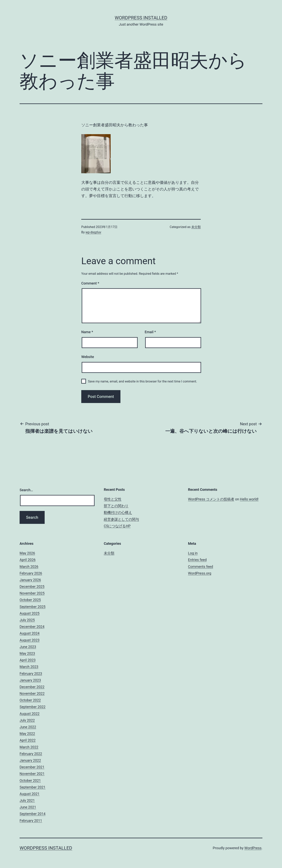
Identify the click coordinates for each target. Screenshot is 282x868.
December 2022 (32, 687)
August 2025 (30, 613)
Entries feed (197, 560)
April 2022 (28, 740)
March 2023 (29, 667)
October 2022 (30, 700)
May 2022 (27, 734)
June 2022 (28, 727)
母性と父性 (113, 499)
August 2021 (30, 794)
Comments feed (201, 567)
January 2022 (30, 760)
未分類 (196, 227)
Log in (193, 553)
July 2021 (27, 800)
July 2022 (27, 720)
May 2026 (27, 553)
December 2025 (32, 587)
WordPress (253, 848)
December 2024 (32, 627)
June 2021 (28, 807)
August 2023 (30, 640)
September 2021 (33, 787)
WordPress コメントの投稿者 (211, 499)
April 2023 (28, 660)
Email (150, 332)
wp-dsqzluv (93, 232)
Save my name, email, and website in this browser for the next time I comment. (142, 381)
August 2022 (30, 714)
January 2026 (30, 580)
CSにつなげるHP (117, 526)
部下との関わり (116, 506)
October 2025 (30, 600)
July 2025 (27, 620)
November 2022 (32, 693)
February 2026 (31, 573)
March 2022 (29, 747)
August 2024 (30, 633)
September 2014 (33, 814)
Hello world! (249, 499)
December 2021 (32, 767)
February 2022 (31, 754)
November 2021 (32, 774)
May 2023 (27, 653)
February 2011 (31, 821)
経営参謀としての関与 (121, 519)
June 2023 (28, 647)
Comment (90, 283)
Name (87, 332)
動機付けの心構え (118, 512)
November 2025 (32, 593)
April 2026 (28, 560)
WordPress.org (200, 573)
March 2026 (29, 567)
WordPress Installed (141, 18)
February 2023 (31, 674)
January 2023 (30, 680)
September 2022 (33, 707)
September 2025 (33, 607)
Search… (26, 490)
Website (88, 357)
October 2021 (30, 780)
